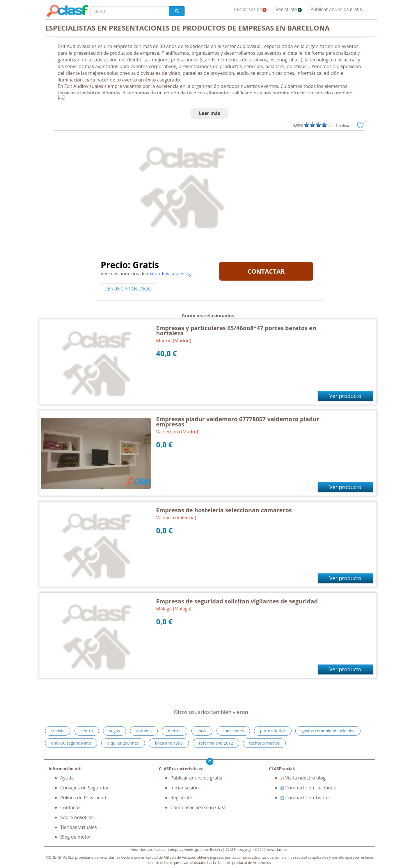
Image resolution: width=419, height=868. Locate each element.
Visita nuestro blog (303, 778)
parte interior (273, 731)
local (202, 731)
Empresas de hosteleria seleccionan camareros (224, 510)
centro (87, 731)
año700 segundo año (71, 743)
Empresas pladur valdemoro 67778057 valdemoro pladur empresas (238, 422)
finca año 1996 (169, 743)
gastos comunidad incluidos (328, 731)
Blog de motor (76, 837)
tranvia (58, 731)
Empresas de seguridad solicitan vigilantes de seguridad (237, 601)
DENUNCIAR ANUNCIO (128, 289)
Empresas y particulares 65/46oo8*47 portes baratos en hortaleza (236, 331)
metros (175, 731)
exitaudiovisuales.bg (169, 274)
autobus (144, 731)
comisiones (233, 731)
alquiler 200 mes (123, 743)
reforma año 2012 (216, 743)
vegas (114, 731)
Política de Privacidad (83, 798)
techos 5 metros (264, 743)
